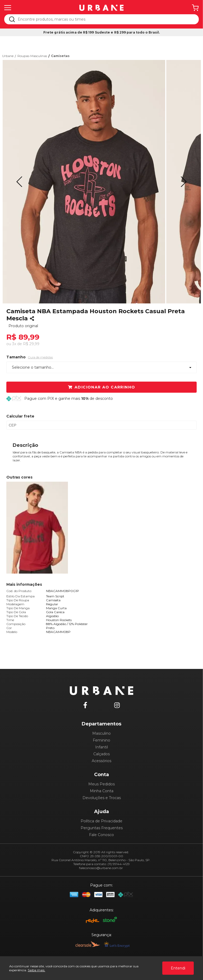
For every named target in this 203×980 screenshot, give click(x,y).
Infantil (101, 747)
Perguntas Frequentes (102, 828)
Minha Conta (102, 791)
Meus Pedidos (101, 784)
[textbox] (105, 19)
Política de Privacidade (101, 821)
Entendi (178, 968)
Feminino (101, 740)
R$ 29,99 (31, 344)
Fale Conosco (101, 835)
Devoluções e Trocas (102, 798)
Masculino (101, 733)
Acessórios (101, 761)
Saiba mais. (36, 970)
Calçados (101, 754)
